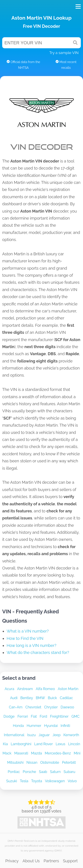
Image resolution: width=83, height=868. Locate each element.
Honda (18, 726)
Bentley (27, 698)
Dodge (9, 716)
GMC (75, 716)
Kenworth (71, 735)
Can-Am (16, 707)
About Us (31, 861)
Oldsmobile (50, 763)
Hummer (34, 726)
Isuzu (32, 735)
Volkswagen (55, 781)
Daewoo (67, 707)
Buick (52, 698)
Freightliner (59, 716)
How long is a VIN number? (32, 645)
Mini (77, 753)
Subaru (69, 772)
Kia (5, 744)
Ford (43, 716)
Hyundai (51, 726)
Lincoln (74, 744)
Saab (43, 772)
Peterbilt (69, 763)
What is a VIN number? (28, 631)
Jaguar (44, 735)
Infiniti (65, 726)
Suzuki (12, 781)
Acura (9, 689)
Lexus (61, 744)
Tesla (24, 781)
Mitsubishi (15, 763)
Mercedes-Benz (58, 753)
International (14, 735)
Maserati (21, 753)
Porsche (29, 772)
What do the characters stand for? (38, 652)
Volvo (72, 781)
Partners (51, 861)
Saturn (55, 772)
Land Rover (43, 744)
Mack (7, 753)
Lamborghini (21, 744)
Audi (14, 698)
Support (70, 861)
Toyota (37, 781)
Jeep (56, 735)
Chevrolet (33, 707)
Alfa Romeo (45, 689)
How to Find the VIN (25, 638)
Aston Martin (68, 689)
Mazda (36, 753)
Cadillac (66, 698)
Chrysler (51, 707)
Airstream (25, 689)
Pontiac (14, 772)
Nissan (32, 763)
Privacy (12, 861)
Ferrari (23, 716)
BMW (40, 698)
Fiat (34, 716)
